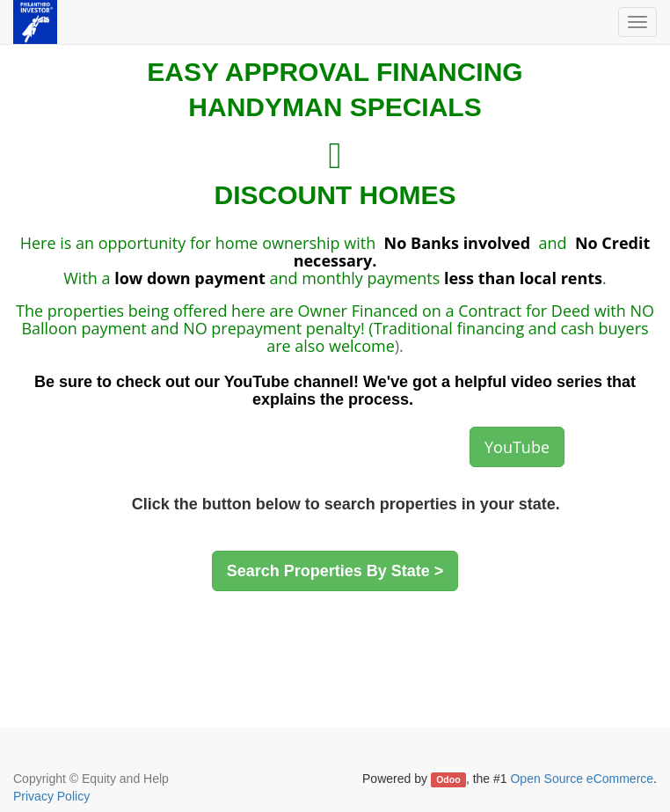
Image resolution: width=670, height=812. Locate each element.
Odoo (448, 779)
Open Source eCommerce (582, 779)
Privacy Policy (51, 796)
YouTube (517, 447)
